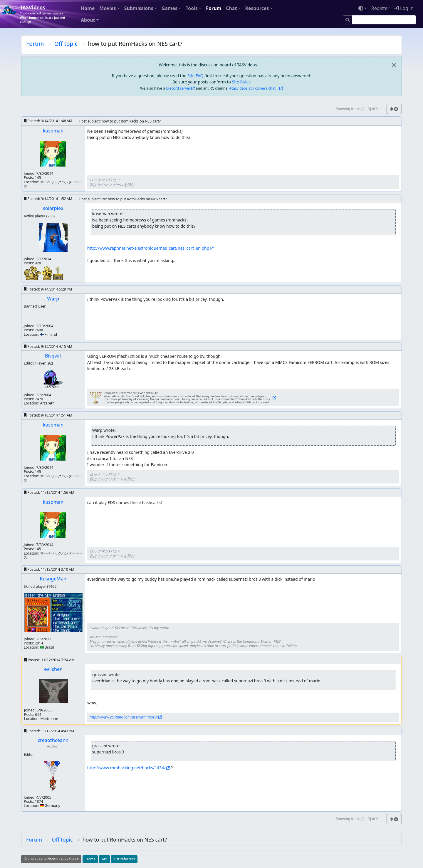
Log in (404, 8)
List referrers (124, 859)
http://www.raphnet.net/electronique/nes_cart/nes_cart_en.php (148, 248)
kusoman (53, 131)
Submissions (139, 8)
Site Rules (241, 82)
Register (380, 8)
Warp (53, 299)
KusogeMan (53, 579)
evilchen (53, 669)
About (88, 20)
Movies (108, 8)
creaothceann (53, 740)
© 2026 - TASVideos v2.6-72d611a (51, 859)
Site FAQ (195, 76)
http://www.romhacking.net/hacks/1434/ (126, 768)
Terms (90, 859)
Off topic (66, 44)
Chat (231, 8)
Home (88, 8)
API (104, 859)
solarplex (53, 208)
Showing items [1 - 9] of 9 (357, 109)
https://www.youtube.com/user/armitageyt (124, 717)
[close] (394, 65)
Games (169, 8)
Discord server (178, 88)
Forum (214, 8)
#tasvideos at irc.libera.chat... (254, 88)
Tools (192, 8)
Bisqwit (53, 356)
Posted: (48, 121)
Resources (257, 8)
